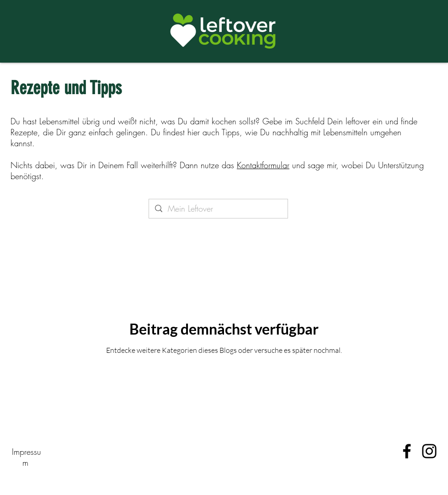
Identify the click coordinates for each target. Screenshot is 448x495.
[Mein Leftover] (218, 209)
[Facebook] (407, 451)
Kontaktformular (263, 165)
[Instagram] (429, 451)
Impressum (27, 457)
